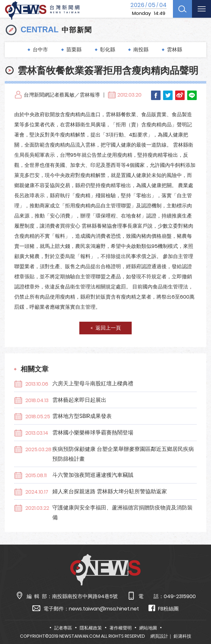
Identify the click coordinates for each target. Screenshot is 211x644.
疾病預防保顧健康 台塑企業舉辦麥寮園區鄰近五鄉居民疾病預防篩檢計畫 (123, 454)
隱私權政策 (91, 628)
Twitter (168, 95)
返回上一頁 (108, 328)
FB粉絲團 (164, 608)
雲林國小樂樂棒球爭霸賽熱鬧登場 (93, 432)
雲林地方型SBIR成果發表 (82, 416)
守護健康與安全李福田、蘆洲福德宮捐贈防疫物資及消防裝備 (122, 512)
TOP (199, 621)
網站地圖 (148, 628)
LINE (192, 95)
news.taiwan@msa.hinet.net (104, 609)
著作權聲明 (121, 628)
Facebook (156, 95)
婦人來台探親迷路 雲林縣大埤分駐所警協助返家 (110, 491)
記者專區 (63, 628)
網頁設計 (159, 636)
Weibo (180, 95)
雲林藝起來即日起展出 (79, 400)
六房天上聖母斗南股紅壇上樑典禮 (93, 383)
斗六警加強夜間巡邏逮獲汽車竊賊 (93, 475)
